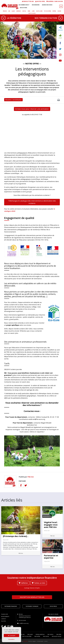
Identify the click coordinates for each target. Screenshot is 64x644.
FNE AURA (25, 641)
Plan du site (5, 614)
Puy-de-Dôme (47, 11)
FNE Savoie (46, 636)
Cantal (24, 11)
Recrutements (5, 617)
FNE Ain (31, 477)
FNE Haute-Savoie (57, 636)
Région (5, 11)
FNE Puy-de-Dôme (27, 636)
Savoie (59, 11)
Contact (4, 619)
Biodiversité (47, 516)
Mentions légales (32, 641)
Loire (33, 11)
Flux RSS (4, 621)
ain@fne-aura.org (24, 623)
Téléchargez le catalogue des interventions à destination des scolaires (32, 202)
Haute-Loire (39, 11)
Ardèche (18, 11)
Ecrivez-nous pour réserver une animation (32, 109)
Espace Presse (53, 606)
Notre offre (40, 1)
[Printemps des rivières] (16, 536)
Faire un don (59, 1)
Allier (13, 11)
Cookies (46, 641)
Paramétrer (11, 639)
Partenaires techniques (32, 606)
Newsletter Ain (28, 1)
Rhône (54, 11)
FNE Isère (59, 634)
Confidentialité (40, 641)
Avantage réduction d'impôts (32, 588)
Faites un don (39, 583)
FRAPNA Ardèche (40, 634)
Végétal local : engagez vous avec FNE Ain (51, 525)
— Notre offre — (32, 64)
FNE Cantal (50, 634)
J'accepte (11, 635)
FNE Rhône (37, 636)
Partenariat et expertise (51, 557)
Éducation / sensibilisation (13, 100)
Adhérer (51, 1)
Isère (29, 11)
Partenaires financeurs (11, 606)
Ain (9, 11)
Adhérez (23, 583)
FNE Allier (30, 634)
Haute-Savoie (32, 13)
